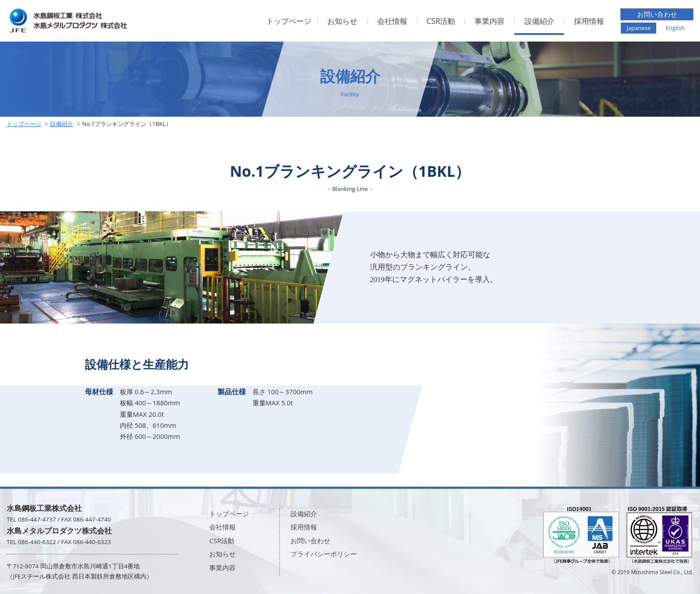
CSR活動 (441, 21)
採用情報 (589, 21)
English (675, 28)
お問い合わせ (657, 14)
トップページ (289, 21)
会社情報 (392, 21)
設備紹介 (539, 21)
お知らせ (342, 21)
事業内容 (490, 21)
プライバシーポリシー (324, 554)
